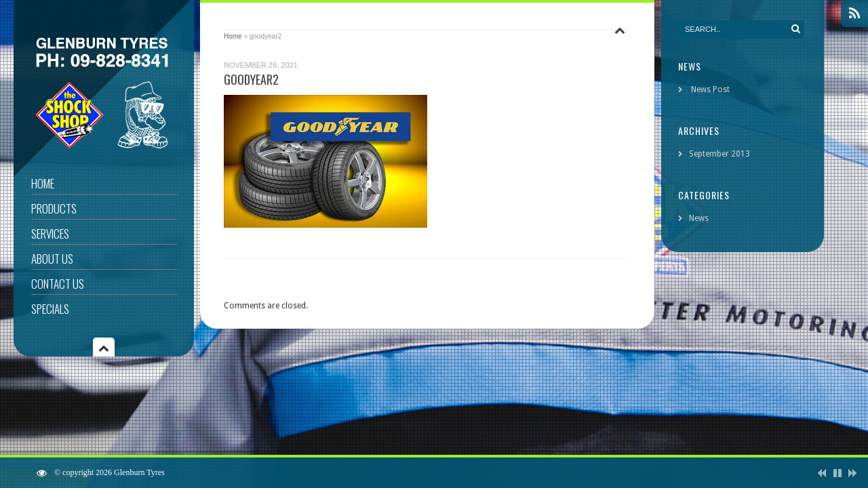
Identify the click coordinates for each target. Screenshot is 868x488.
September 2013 (719, 154)
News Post (710, 89)
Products (54, 208)
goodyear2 (251, 79)
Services (50, 233)
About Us (52, 259)
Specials (50, 309)
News (699, 218)
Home (43, 183)
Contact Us (58, 284)
